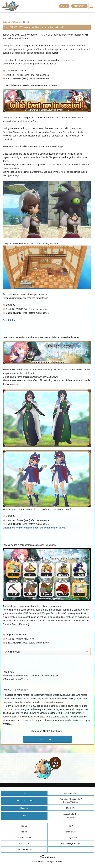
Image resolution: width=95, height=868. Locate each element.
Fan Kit (24, 832)
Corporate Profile (24, 849)
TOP (71, 826)
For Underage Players (71, 843)
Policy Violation (24, 838)
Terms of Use (71, 832)
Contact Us (24, 843)
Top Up (64, 6)
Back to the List (48, 739)
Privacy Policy (71, 838)
